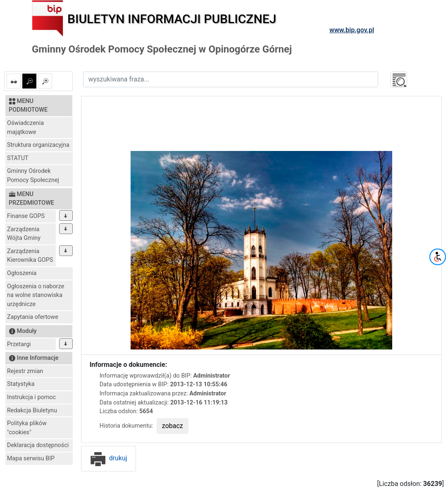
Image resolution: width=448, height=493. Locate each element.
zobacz (173, 426)
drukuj (108, 458)
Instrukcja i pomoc (31, 397)
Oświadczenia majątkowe (25, 128)
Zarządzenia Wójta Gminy (24, 234)
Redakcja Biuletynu (32, 410)
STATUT (18, 158)
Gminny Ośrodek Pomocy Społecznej (33, 176)
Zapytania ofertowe (33, 317)
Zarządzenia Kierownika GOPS (30, 256)
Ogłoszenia (22, 273)
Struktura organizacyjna (38, 145)
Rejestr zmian (25, 371)
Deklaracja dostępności (38, 445)
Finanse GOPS (26, 216)
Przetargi (19, 344)
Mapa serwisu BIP (31, 458)
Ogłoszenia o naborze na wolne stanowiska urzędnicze (36, 295)
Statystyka (21, 384)
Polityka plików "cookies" (27, 428)
